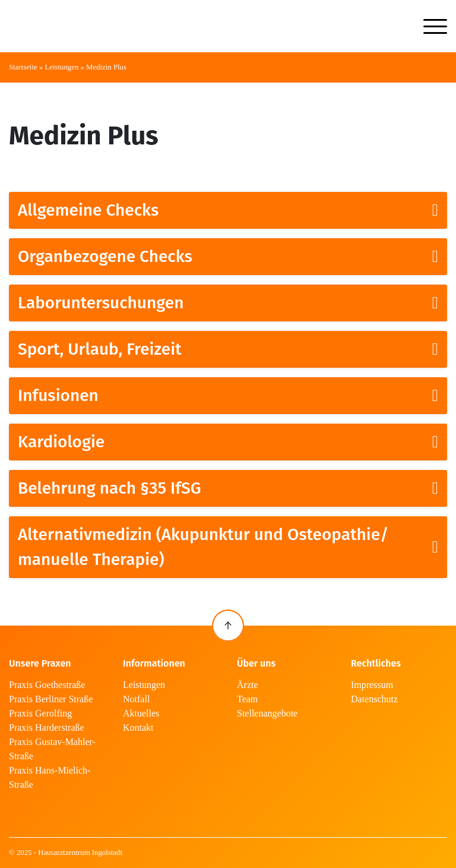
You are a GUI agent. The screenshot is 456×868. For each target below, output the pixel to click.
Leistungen (61, 67)
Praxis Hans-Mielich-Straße (50, 777)
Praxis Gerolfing (40, 713)
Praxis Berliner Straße (51, 699)
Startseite (23, 67)
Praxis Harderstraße (47, 727)
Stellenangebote (267, 713)
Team (247, 699)
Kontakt (138, 727)
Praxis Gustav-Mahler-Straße (52, 749)
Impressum (372, 685)
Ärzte (248, 685)
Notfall (136, 699)
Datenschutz (374, 699)
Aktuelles (141, 713)
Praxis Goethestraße (47, 685)
